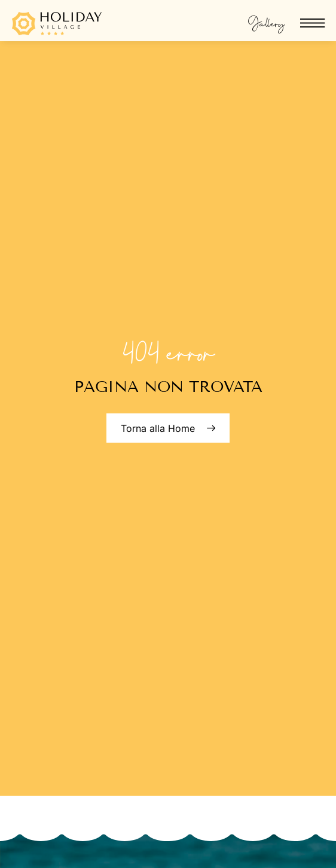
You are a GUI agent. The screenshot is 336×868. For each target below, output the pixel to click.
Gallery (266, 22)
